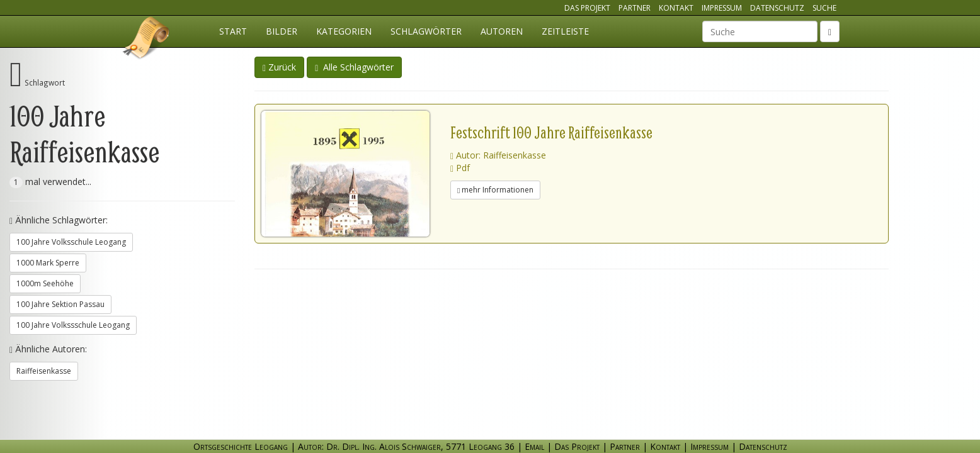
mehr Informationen (495, 190)
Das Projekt (587, 8)
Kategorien (344, 31)
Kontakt (676, 8)
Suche (824, 8)
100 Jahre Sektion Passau (60, 304)
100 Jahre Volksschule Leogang (71, 242)
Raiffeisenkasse (44, 371)
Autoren (502, 31)
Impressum (722, 8)
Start (233, 31)
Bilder (282, 31)
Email (534, 446)
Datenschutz (777, 8)
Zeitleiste (565, 31)
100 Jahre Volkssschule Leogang (73, 325)
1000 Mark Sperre (48, 263)
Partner (635, 8)
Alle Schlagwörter (354, 67)
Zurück (279, 67)
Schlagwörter (426, 31)
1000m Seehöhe (45, 283)
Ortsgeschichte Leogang (147, 40)
